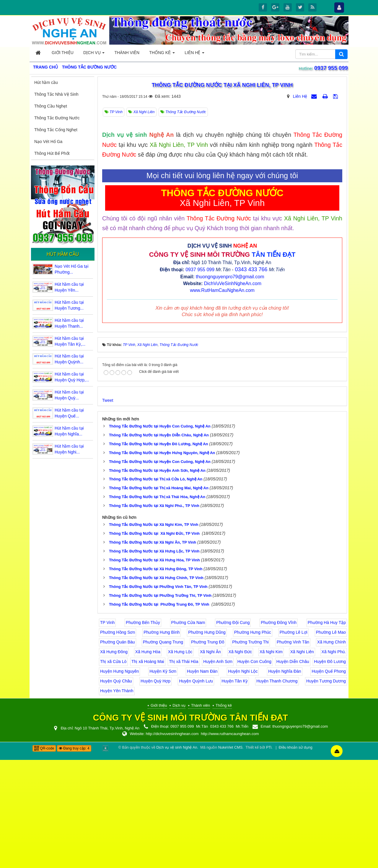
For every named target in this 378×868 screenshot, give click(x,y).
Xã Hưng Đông (114, 760)
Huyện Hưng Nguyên (119, 780)
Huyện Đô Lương (330, 770)
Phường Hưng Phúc (253, 741)
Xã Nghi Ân (210, 760)
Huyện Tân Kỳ (235, 789)
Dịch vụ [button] (94, 54)
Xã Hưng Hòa (148, 760)
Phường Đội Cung (233, 731)
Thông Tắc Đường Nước (57, 118)
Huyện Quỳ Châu (116, 789)
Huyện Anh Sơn (218, 770)
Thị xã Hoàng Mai (148, 770)
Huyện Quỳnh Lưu (196, 789)
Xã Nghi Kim (271, 760)
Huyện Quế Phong (329, 780)
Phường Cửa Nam (188, 731)
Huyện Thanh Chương (277, 789)
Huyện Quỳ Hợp (155, 789)
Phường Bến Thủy (143, 731)
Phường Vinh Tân (293, 750)
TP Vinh (107, 731)
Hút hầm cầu (46, 82)
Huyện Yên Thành (117, 799)
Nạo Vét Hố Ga (48, 142)
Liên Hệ (300, 96)
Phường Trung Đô (208, 750)
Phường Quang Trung (163, 750)
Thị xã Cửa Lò (113, 770)
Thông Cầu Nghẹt (51, 106)
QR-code (44, 856)
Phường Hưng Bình (162, 741)
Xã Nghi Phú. (334, 760)
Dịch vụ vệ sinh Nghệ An (177, 856)
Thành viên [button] (127, 53)
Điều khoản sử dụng (296, 856)
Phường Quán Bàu (118, 750)
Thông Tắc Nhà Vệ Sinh (56, 94)
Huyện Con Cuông (254, 770)
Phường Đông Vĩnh (279, 731)
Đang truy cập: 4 (74, 856)
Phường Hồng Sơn (118, 741)
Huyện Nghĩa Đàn (285, 780)
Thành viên (201, 814)
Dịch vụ (179, 814)
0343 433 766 (251, 378)
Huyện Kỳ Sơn (163, 780)
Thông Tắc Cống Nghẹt (56, 130)
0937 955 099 (332, 68)
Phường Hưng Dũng (207, 741)
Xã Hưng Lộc (180, 760)
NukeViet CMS (230, 856)
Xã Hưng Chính (331, 750)
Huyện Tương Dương (326, 789)
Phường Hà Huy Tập (327, 731)
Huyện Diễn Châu (293, 770)
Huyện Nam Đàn (202, 780)
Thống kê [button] (162, 54)
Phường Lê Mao (331, 741)
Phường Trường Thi (250, 750)
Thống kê (224, 814)
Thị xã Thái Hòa (184, 770)
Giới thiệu (159, 814)
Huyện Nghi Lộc (243, 780)
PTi (269, 856)
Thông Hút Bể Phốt (52, 153)
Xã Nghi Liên (302, 760)
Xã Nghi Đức (240, 760)
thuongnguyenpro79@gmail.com (230, 385)
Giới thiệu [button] (63, 53)
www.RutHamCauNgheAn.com (222, 398)
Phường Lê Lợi (294, 741)
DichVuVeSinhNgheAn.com (233, 392)
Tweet (108, 508)
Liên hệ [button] (194, 54)
